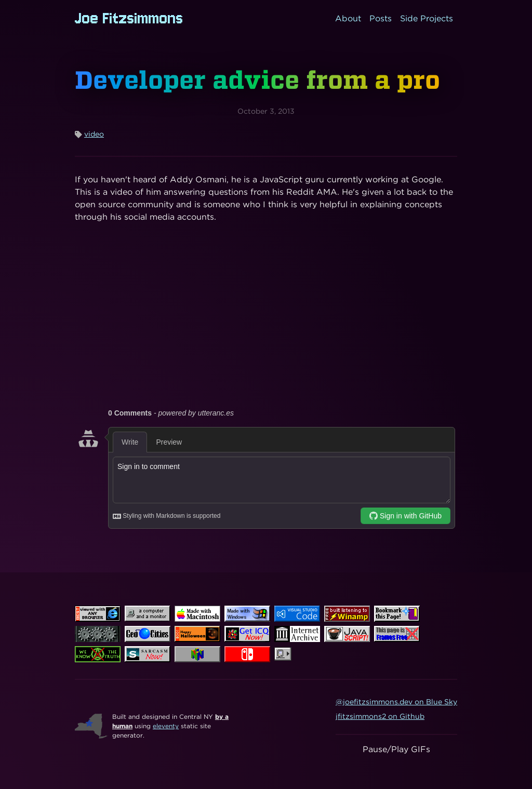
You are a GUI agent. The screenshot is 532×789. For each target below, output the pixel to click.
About (348, 18)
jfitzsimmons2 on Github (380, 716)
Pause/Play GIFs (396, 749)
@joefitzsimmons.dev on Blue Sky (396, 702)
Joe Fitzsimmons (129, 18)
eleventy (166, 726)
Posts (381, 18)
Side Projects (427, 18)
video (94, 134)
